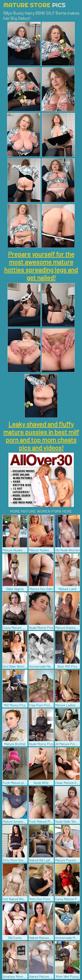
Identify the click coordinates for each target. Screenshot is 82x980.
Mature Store (34, 5)
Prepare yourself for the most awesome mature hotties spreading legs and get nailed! (41, 266)
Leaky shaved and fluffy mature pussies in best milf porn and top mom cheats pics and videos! (41, 436)
